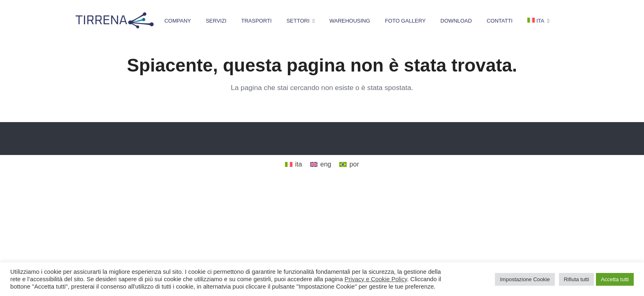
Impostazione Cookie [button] (525, 279)
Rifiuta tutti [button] (576, 279)
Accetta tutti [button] (615, 279)
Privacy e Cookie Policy (376, 279)
